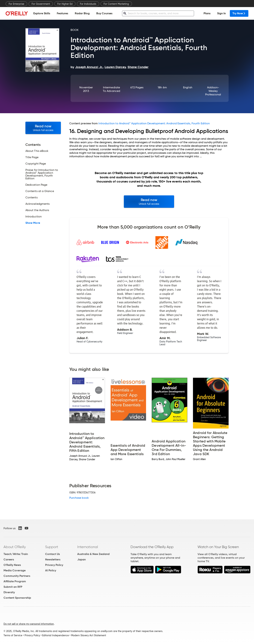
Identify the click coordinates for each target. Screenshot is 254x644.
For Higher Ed (65, 4)
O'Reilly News (12, 565)
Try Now (239, 13)
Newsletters (53, 559)
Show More (33, 223)
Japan (81, 559)
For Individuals (88, 4)
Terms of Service (13, 635)
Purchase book (79, 498)
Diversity (9, 592)
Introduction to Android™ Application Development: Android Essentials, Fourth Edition (154, 123)
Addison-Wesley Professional (213, 91)
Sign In (221, 13)
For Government (41, 4)
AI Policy (51, 570)
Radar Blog (82, 13)
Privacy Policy (54, 565)
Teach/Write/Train (16, 554)
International (88, 547)
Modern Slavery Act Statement (89, 635)
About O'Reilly (15, 547)
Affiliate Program (15, 581)
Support (52, 547)
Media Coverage (15, 570)
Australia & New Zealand (93, 554)
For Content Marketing (116, 4)
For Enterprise (16, 4)
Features (62, 13)
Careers (9, 559)
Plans (207, 13)
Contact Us (52, 554)
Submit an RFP (13, 587)
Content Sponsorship (17, 598)
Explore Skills (42, 13)
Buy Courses (104, 13)
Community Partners (17, 576)
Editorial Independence (55, 635)
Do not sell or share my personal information (29, 624)
